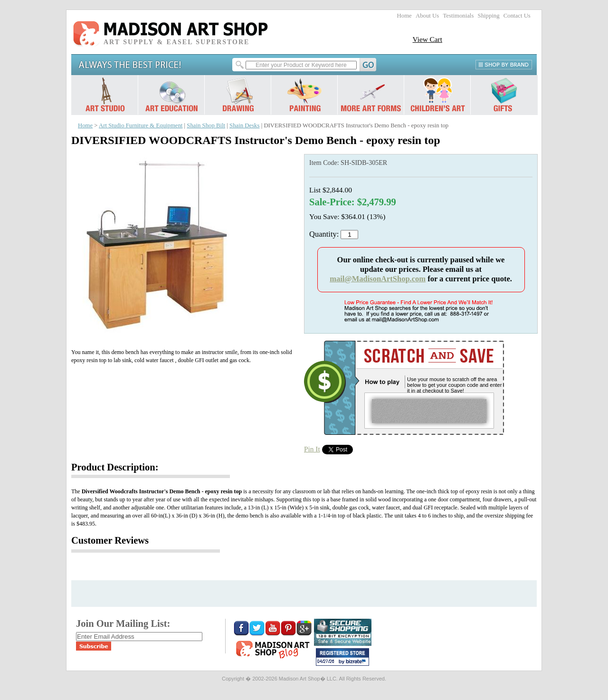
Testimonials (458, 16)
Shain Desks (244, 125)
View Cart (427, 39)
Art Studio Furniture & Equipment (141, 125)
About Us (427, 16)
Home (404, 16)
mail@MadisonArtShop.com (378, 279)
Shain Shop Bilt (206, 125)
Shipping (489, 16)
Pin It (312, 449)
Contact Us (517, 16)
